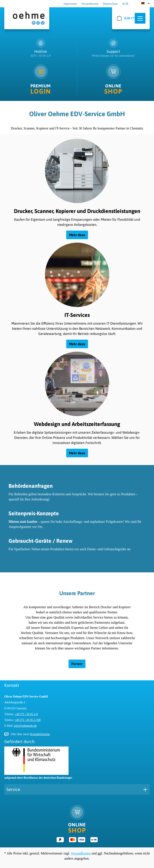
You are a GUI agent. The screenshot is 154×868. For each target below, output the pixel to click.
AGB (125, 4)
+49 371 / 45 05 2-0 (26, 714)
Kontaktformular (40, 734)
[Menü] (140, 18)
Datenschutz (110, 4)
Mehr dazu (77, 235)
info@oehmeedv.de (25, 726)
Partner (77, 664)
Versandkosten (90, 4)
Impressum (70, 4)
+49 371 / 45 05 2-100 (28, 720)
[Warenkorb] (126, 18)
